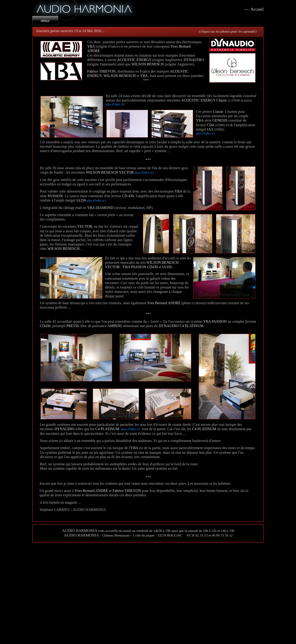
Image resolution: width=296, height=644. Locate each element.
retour (45, 21)
